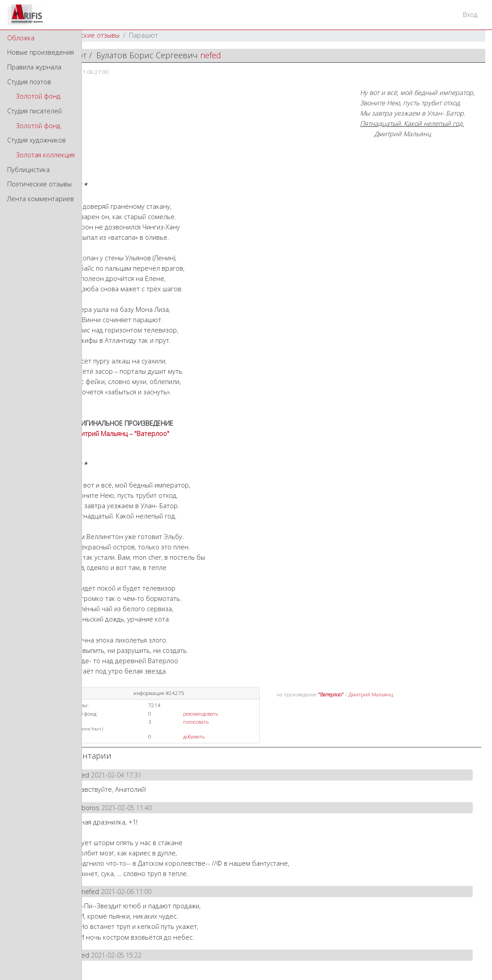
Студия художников (36, 140)
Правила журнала (34, 67)
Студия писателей (34, 111)
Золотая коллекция (45, 155)
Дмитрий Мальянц (371, 694)
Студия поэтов (29, 82)
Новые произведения (41, 52)
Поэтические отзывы (39, 184)
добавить (194, 736)
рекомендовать (201, 714)
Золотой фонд (38, 96)
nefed (211, 55)
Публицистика (28, 170)
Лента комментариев (41, 199)
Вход (470, 15)
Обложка (21, 38)
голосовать (196, 722)
